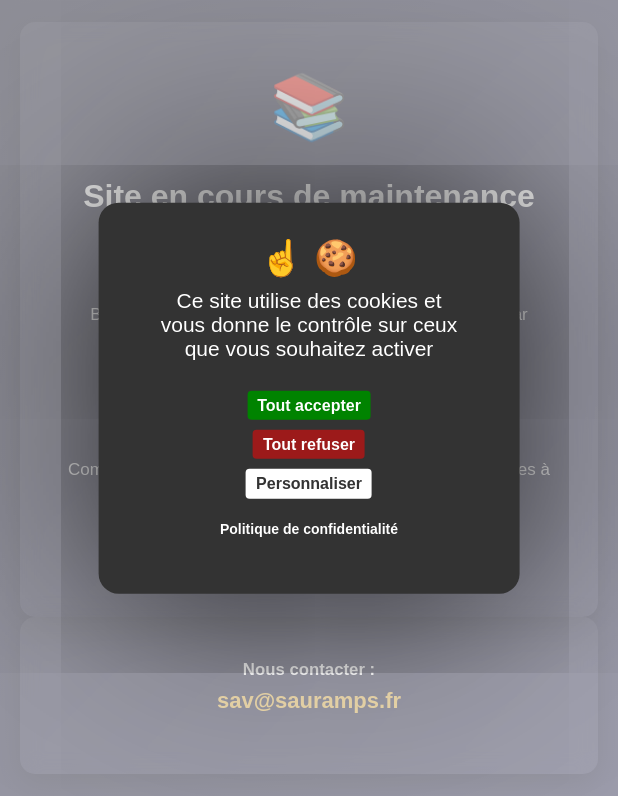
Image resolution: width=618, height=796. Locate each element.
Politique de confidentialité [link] (309, 528)
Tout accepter (309, 405)
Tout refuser (309, 444)
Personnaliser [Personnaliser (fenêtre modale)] (309, 483)
